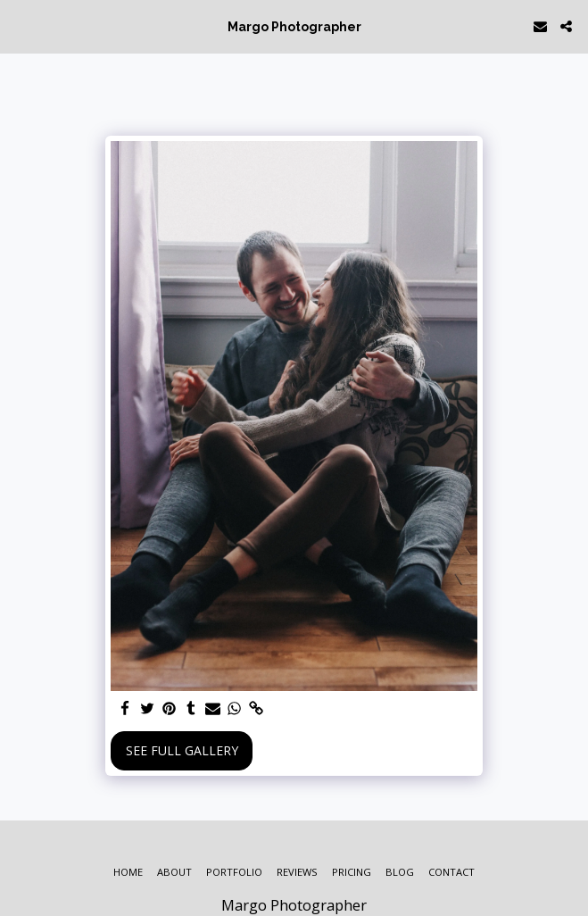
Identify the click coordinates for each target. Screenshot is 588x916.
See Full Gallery (182, 750)
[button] (20, 25)
